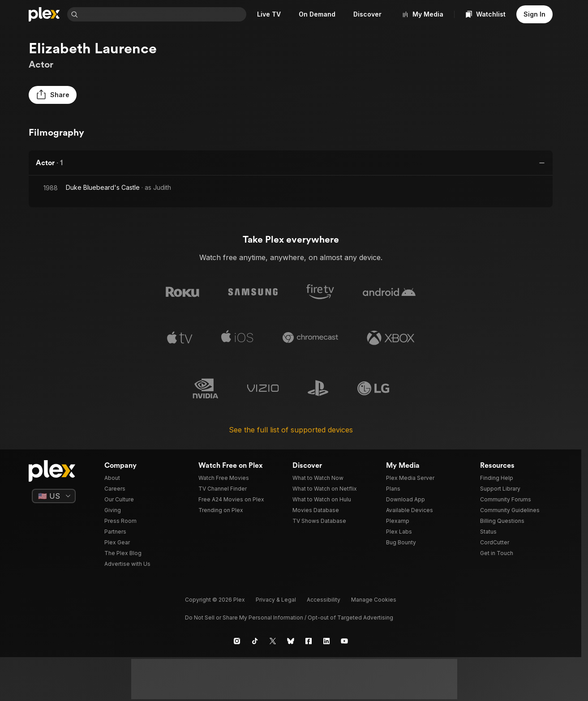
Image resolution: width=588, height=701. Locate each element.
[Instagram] (237, 641)
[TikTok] (255, 641)
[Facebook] (309, 641)
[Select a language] (54, 496)
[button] (53, 95)
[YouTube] (344, 641)
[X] (273, 641)
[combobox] (164, 14)
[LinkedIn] (326, 641)
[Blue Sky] (291, 641)
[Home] (44, 14)
